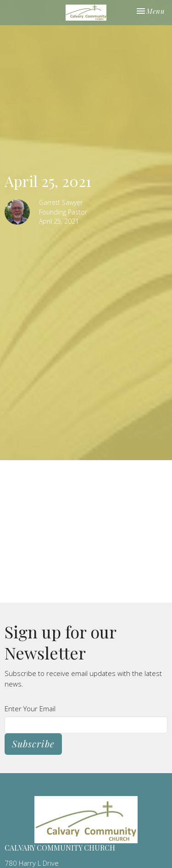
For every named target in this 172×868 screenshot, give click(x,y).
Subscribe (33, 744)
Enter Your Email (30, 709)
